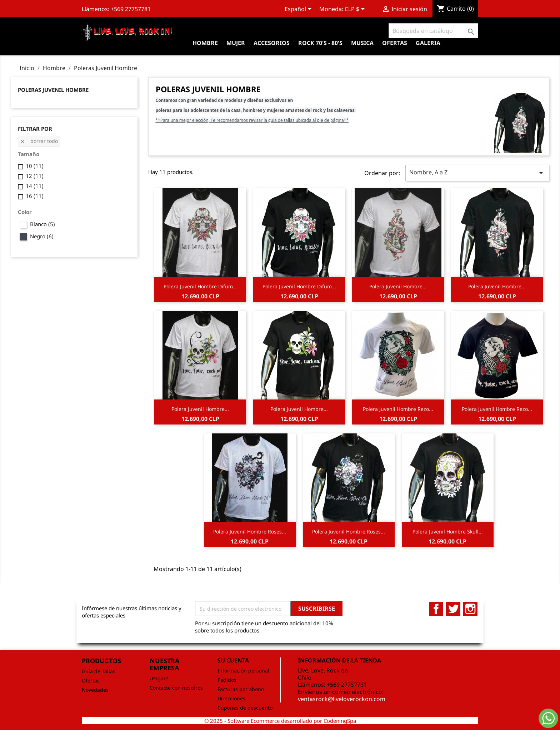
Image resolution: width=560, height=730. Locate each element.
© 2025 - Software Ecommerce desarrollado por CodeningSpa (280, 721)
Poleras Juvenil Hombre (53, 90)
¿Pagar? (159, 678)
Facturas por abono (241, 689)
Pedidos (227, 680)
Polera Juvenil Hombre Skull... (448, 532)
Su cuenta (233, 660)
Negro (42, 236)
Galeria (428, 43)
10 (35, 166)
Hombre (205, 43)
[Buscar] (433, 31)
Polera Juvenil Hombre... (398, 286)
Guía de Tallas (99, 671)
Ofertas (91, 681)
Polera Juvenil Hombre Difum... (200, 286)
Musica (362, 43)
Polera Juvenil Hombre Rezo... (398, 409)
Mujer (236, 43)
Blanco (42, 224)
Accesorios (272, 43)
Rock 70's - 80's (320, 43)
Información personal (243, 671)
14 (35, 186)
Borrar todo (39, 141)
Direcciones (231, 698)
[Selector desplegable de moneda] (356, 10)
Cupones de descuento (245, 708)
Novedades (95, 690)
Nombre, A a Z (477, 173)
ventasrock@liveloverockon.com (342, 699)
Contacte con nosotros (176, 688)
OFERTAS (395, 43)
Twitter (453, 609)
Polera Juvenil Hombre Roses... (250, 532)
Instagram (470, 609)
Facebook (436, 609)
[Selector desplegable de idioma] (299, 10)
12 (35, 176)
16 (35, 196)
